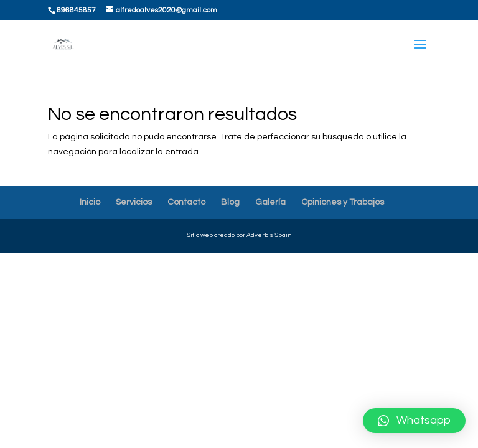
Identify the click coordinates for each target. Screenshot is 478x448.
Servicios (134, 202)
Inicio (90, 202)
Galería (270, 202)
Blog (230, 202)
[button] (414, 421)
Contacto (186, 202)
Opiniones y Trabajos (343, 202)
